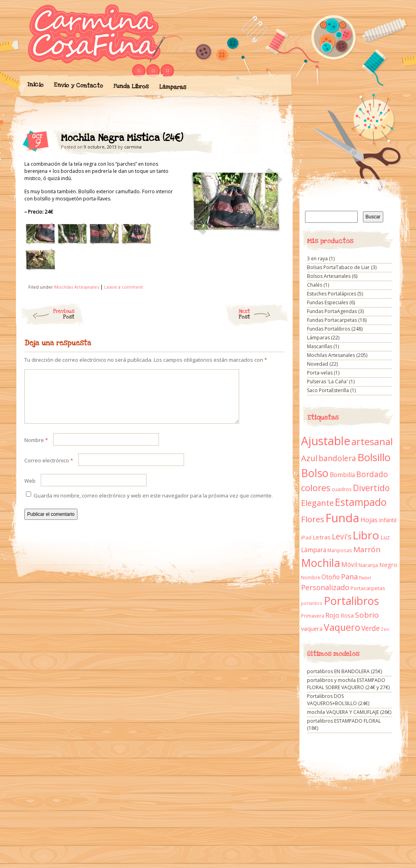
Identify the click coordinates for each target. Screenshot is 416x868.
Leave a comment (124, 287)
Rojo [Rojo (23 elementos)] (332, 615)
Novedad (318, 364)
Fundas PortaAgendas (332, 311)
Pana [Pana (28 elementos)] (349, 577)
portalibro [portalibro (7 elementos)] (312, 603)
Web (30, 490)
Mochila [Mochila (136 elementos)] (321, 563)
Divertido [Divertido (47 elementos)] (371, 488)
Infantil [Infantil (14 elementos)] (388, 520)
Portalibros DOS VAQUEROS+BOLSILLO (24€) (338, 700)
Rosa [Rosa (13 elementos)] (347, 615)
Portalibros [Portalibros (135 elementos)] (351, 601)
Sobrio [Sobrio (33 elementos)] (367, 615)
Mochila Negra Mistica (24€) (272, 140)
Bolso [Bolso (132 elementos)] (315, 473)
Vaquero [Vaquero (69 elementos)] (342, 627)
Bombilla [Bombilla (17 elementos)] (342, 475)
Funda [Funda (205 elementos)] (342, 518)
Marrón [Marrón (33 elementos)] (367, 549)
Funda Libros (131, 86)
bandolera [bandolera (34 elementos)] (337, 458)
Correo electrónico (49, 470)
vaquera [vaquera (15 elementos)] (312, 628)
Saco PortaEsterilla (328, 390)
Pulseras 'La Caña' (327, 381)
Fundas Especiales (328, 302)
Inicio (35, 85)
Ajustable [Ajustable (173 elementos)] (326, 441)
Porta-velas (320, 373)
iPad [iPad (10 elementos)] (306, 538)
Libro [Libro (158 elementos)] (366, 535)
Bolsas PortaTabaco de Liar (338, 267)
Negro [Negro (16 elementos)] (388, 565)
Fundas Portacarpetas (332, 320)
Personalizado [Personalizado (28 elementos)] (325, 587)
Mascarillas (320, 346)
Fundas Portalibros (329, 329)
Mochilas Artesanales (77, 287)
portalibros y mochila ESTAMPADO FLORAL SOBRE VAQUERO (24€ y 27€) (348, 684)
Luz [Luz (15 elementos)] (385, 537)
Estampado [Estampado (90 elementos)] (361, 502)
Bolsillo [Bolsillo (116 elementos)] (374, 457)
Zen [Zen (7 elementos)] (385, 629)
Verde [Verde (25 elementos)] (370, 628)
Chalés (315, 285)
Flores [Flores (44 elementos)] (313, 519)
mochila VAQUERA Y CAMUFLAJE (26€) (349, 712)
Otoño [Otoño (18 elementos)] (331, 577)
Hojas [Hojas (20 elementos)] (369, 520)
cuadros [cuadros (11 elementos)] (342, 489)
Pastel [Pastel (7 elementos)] (365, 578)
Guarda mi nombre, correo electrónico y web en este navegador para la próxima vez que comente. (153, 505)
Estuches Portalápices (332, 294)
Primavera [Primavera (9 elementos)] (313, 616)
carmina (133, 147)
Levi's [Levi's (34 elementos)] (342, 537)
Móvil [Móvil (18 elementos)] (349, 565)
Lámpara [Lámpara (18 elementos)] (314, 550)
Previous (47, 314)
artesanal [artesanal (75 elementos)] (372, 442)
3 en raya (317, 259)
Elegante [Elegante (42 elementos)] (317, 503)
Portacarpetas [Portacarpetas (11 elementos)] (368, 588)
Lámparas (172, 87)
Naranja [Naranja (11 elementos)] (368, 565)
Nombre (36, 450)
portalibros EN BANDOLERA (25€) (345, 671)
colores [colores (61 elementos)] (316, 488)
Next (264, 314)
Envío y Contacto (78, 85)
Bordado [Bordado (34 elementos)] (372, 474)
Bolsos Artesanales (329, 276)
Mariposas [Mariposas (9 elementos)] (340, 550)
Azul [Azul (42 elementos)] (309, 458)
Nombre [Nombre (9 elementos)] (311, 578)
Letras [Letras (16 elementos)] (322, 537)
